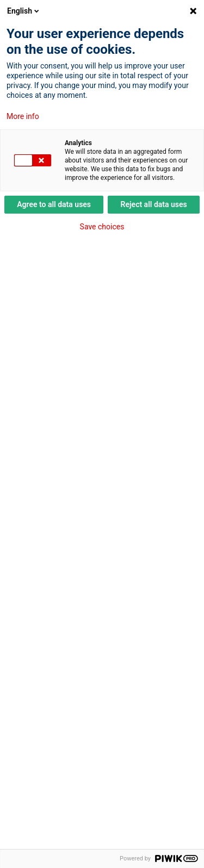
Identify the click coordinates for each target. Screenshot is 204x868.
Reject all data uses (154, 204)
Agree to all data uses (54, 204)
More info (23, 116)
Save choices (102, 227)
